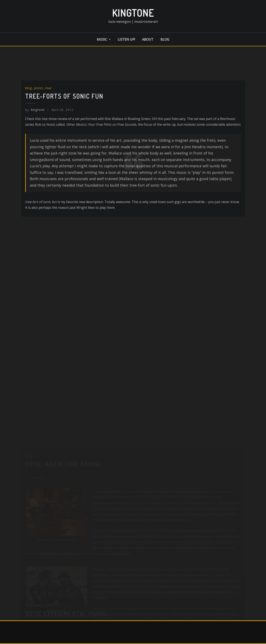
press (39, 117)
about (148, 39)
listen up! (126, 39)
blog (165, 39)
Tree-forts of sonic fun (64, 126)
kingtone (133, 13)
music (104, 39)
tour (49, 117)
